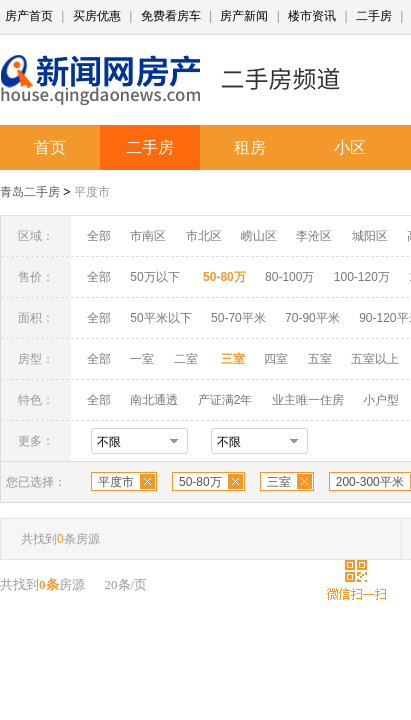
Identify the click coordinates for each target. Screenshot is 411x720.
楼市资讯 (312, 16)
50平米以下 (160, 318)
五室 (320, 359)
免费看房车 (171, 16)
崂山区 (259, 236)
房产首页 (29, 16)
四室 (276, 359)
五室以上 (375, 359)
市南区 (148, 236)
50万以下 (154, 277)
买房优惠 (97, 16)
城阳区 (370, 236)
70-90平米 (312, 318)
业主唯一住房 (308, 400)
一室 (142, 359)
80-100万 (289, 277)
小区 (350, 147)
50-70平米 (238, 318)
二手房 (374, 16)
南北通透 (154, 400)
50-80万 (200, 482)
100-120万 (362, 277)
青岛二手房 (30, 192)
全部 (99, 236)
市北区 (204, 236)
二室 (187, 359)
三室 (279, 482)
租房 (250, 147)
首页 (50, 147)
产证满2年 (225, 400)
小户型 (381, 400)
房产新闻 (244, 16)
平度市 (92, 192)
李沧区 (314, 236)
